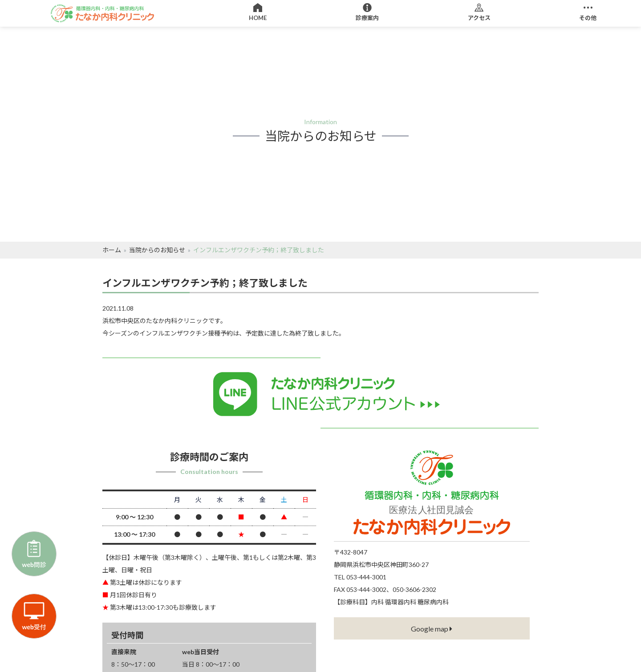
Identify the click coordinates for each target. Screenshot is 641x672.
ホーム (112, 250)
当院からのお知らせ (157, 250)
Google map (432, 629)
